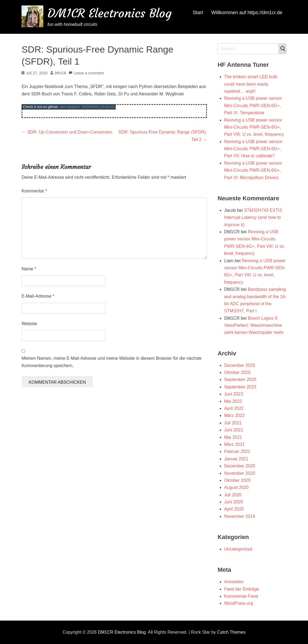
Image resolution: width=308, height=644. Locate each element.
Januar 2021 (236, 459)
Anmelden (234, 582)
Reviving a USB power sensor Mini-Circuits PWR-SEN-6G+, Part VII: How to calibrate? (253, 149)
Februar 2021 (237, 451)
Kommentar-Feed (241, 596)
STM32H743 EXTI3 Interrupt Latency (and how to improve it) (253, 217)
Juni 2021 (234, 430)
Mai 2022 (233, 401)
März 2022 (234, 415)
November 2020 (240, 473)
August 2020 (236, 487)
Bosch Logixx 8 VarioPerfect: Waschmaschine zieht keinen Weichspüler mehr (254, 325)
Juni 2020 (234, 502)
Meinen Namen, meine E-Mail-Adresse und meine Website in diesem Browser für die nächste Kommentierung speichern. (112, 362)
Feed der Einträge (242, 589)
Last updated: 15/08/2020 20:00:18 (86, 107)
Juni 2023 (234, 394)
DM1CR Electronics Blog (109, 13)
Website (29, 324)
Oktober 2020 (237, 480)
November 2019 (240, 516)
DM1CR (60, 73)
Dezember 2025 (240, 365)
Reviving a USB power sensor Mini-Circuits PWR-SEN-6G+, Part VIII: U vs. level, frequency (254, 127)
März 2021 (234, 444)
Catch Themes (231, 632)
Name (29, 269)
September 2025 (240, 380)
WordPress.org (239, 603)
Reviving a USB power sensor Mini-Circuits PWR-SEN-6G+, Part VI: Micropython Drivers (253, 170)
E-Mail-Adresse (38, 296)
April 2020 (234, 509)
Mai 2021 (233, 437)
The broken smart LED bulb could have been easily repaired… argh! (251, 84)
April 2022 (234, 408)
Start (198, 13)
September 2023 (240, 387)
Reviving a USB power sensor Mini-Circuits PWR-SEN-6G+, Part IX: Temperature (253, 105)
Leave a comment (89, 73)
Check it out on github (40, 107)
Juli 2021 (233, 423)
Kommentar (34, 191)
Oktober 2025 (237, 372)
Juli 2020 (233, 495)
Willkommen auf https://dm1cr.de (247, 13)
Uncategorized (238, 549)
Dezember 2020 (240, 466)
